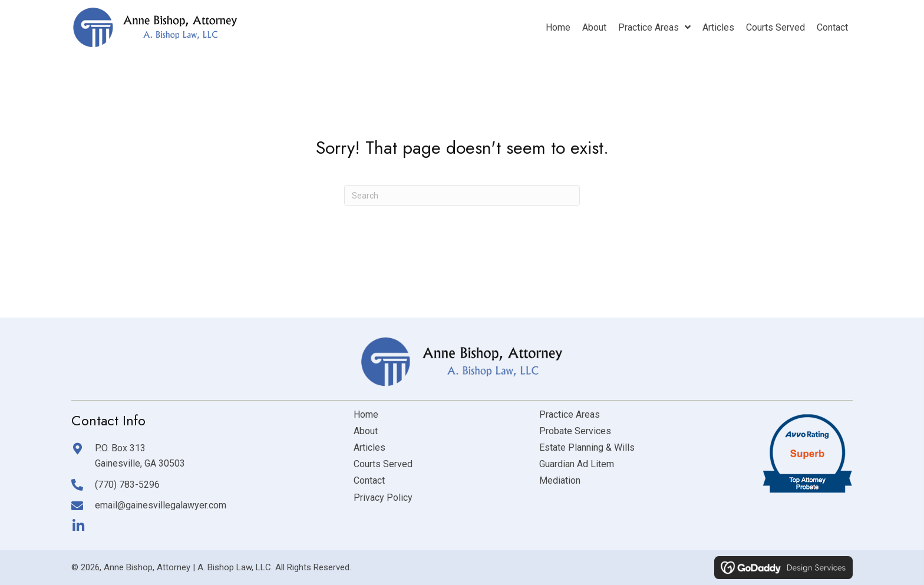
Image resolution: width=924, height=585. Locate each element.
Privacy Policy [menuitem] (383, 498)
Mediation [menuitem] (560, 480)
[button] (78, 526)
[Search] (462, 195)
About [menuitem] (366, 431)
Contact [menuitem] (369, 480)
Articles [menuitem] (369, 447)
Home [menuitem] (366, 414)
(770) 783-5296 (127, 485)
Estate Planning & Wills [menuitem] (587, 447)
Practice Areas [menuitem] (570, 414)
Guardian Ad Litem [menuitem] (577, 464)
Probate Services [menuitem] (575, 431)
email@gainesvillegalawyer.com (161, 505)
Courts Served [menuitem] (383, 464)
